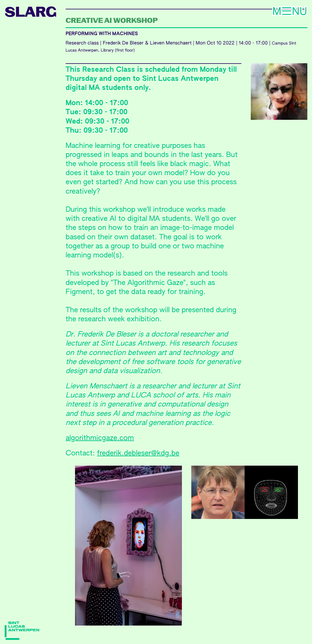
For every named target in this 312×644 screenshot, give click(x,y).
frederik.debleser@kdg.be (138, 453)
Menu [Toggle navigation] (269, 12)
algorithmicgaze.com (100, 438)
